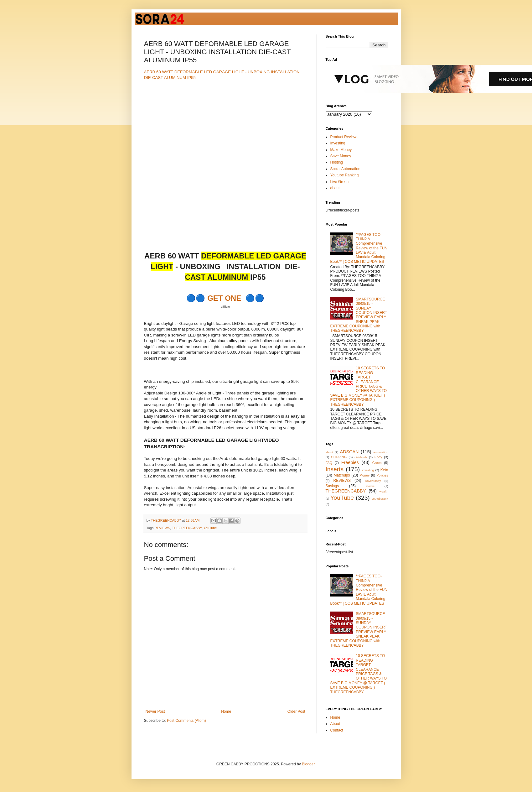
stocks (370, 486)
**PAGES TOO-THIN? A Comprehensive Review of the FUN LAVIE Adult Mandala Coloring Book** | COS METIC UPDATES (359, 248)
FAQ (329, 463)
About (335, 724)
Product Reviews (344, 137)
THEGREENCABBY (187, 528)
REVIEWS (162, 528)
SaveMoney (373, 481)
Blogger (308, 764)
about (335, 188)
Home (226, 711)
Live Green (340, 182)
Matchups (342, 475)
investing (368, 470)
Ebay (378, 457)
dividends (361, 457)
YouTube (210, 528)
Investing (338, 143)
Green (377, 463)
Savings (332, 486)
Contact (337, 730)
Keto (384, 470)
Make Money (341, 150)
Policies (382, 475)
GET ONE (224, 298)
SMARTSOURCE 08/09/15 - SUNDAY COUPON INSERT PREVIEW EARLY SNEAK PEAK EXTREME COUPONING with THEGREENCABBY (359, 315)
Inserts (335, 469)
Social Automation (345, 169)
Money (364, 475)
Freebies (350, 462)
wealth (384, 491)
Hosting (337, 162)
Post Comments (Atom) (186, 721)
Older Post (296, 711)
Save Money (341, 156)
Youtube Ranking (345, 175)
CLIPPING (339, 457)
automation (381, 452)
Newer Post (155, 711)
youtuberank (380, 499)
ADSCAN (349, 452)
